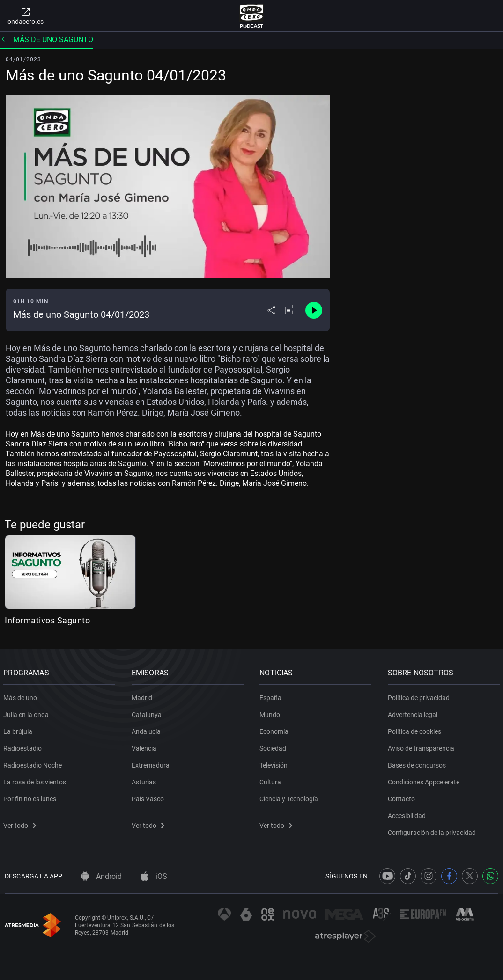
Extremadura (152, 763)
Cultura (272, 780)
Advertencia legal (414, 713)
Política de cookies (416, 730)
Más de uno (22, 696)
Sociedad (274, 746)
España (272, 696)
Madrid (143, 696)
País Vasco (149, 797)
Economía (275, 730)
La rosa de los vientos (36, 780)
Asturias (145, 780)
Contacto (403, 797)
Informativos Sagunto (47, 620)
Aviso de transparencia (422, 746)
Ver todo (21, 824)
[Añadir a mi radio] (289, 310)
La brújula (19, 730)
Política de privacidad (420, 696)
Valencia (145, 746)
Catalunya (148, 713)
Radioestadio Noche (34, 763)
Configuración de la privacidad (433, 831)
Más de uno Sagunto (47, 40)
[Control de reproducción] (314, 310)
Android (101, 876)
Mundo (271, 713)
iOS (154, 876)
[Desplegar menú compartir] (271, 310)
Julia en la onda (27, 713)
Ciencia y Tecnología (290, 797)
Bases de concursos (418, 763)
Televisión (275, 763)
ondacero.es (26, 16)
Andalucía (148, 730)
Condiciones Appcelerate (425, 780)
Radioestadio (24, 746)
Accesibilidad (408, 814)
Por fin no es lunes (31, 797)
